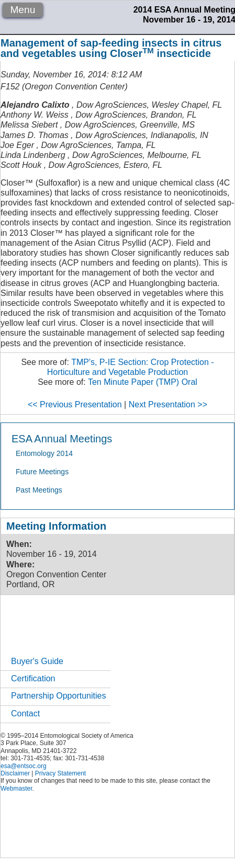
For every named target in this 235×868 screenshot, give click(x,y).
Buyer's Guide (37, 661)
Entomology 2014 (44, 453)
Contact (25, 713)
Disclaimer (15, 773)
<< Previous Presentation (75, 404)
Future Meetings (42, 472)
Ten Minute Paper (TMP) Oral (143, 382)
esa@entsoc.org (24, 766)
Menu (23, 10)
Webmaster (16, 789)
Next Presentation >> (168, 404)
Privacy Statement (60, 773)
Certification (33, 678)
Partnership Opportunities (58, 696)
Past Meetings (39, 490)
